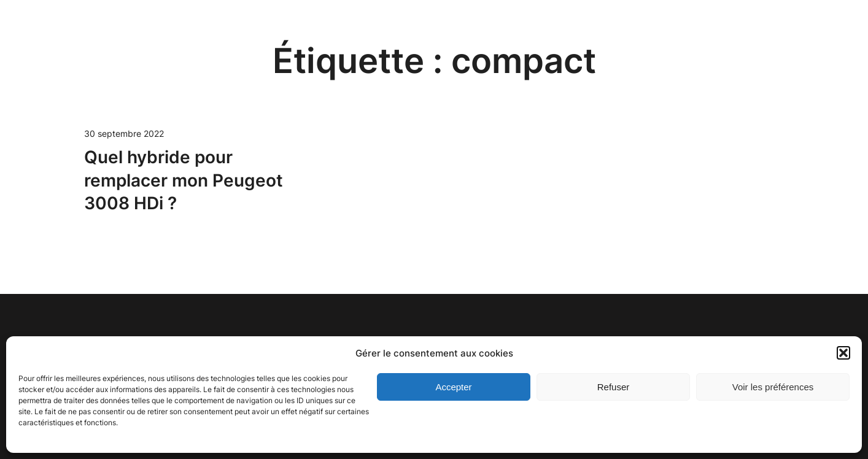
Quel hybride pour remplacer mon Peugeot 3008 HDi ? (184, 180)
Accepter (453, 387)
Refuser (614, 387)
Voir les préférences (773, 387)
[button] (843, 353)
